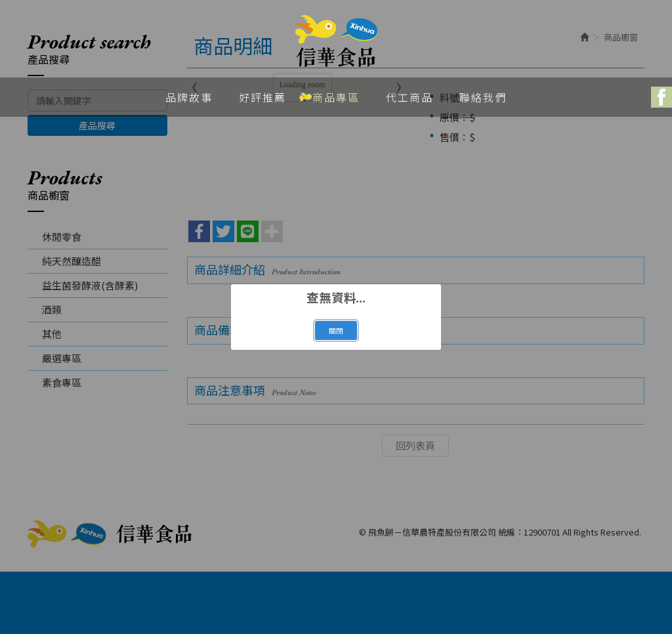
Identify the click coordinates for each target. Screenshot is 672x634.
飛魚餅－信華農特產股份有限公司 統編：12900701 (336, 41)
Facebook (661, 97)
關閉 (336, 330)
